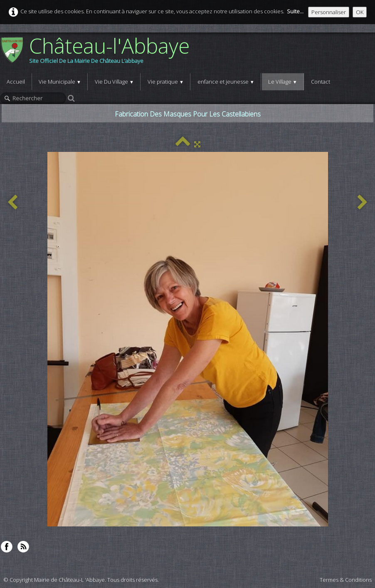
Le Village (283, 82)
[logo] (98, 53)
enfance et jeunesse (226, 82)
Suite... (295, 11)
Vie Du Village (114, 82)
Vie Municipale (60, 82)
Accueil (16, 82)
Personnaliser (329, 12)
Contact (321, 82)
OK (360, 12)
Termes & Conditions (346, 580)
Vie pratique (166, 82)
